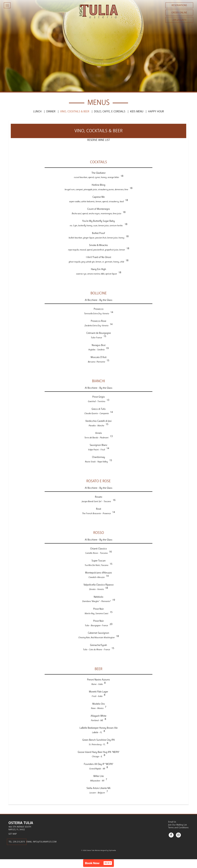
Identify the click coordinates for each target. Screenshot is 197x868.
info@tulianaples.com (45, 842)
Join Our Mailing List (178, 825)
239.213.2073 (179, 20)
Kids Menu (137, 111)
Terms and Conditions (178, 828)
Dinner (51, 111)
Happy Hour (156, 111)
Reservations (179, 5)
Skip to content (11, 14)
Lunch (37, 111)
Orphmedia (112, 850)
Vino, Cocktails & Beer (75, 111)
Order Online (179, 13)
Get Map (13, 834)
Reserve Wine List (99, 140)
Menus (98, 103)
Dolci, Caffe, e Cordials (110, 111)
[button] (98, 863)
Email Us (172, 822)
